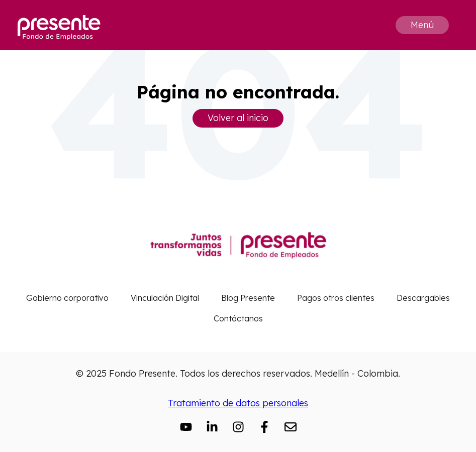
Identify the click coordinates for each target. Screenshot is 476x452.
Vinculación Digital (165, 298)
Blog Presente (248, 298)
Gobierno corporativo (67, 298)
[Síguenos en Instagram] (238, 427)
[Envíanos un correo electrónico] (291, 427)
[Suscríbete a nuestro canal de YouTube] (186, 427)
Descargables (423, 298)
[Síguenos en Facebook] (264, 427)
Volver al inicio (238, 118)
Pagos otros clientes (336, 298)
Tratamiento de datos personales (238, 403)
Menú (422, 25)
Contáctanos (238, 318)
